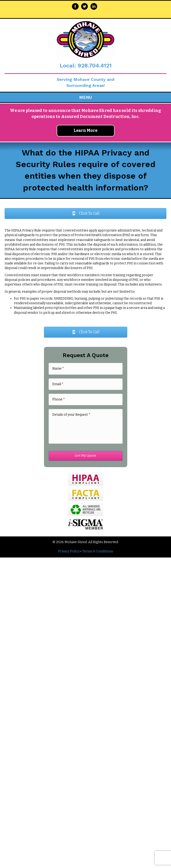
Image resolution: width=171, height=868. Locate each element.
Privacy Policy (69, 551)
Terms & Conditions (98, 551)
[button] (85, 214)
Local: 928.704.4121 (86, 66)
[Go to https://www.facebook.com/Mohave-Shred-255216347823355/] (75, 7)
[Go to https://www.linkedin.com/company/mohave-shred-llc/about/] (94, 7)
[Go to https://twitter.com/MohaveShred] (84, 7)
